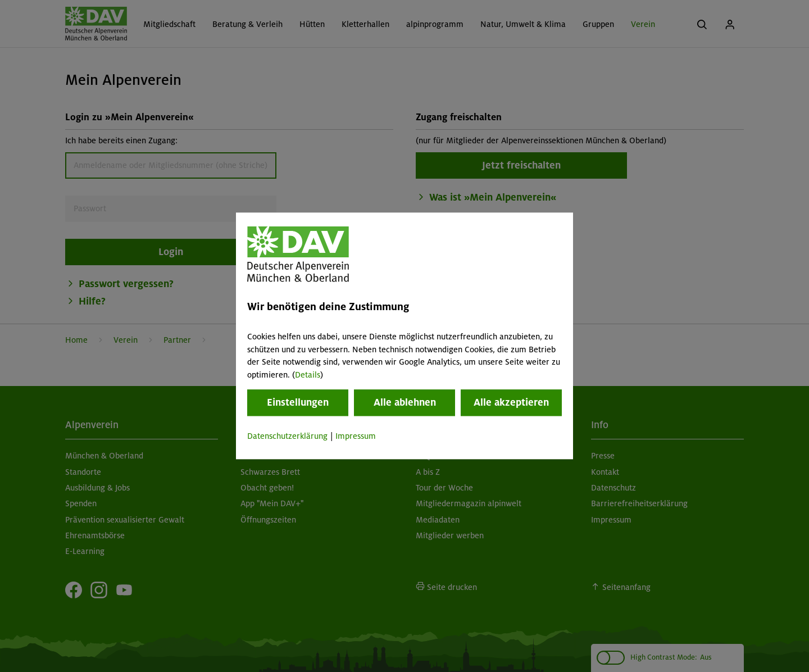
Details (308, 375)
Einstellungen (298, 402)
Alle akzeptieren (511, 402)
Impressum (356, 436)
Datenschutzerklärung (287, 436)
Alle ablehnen (405, 402)
